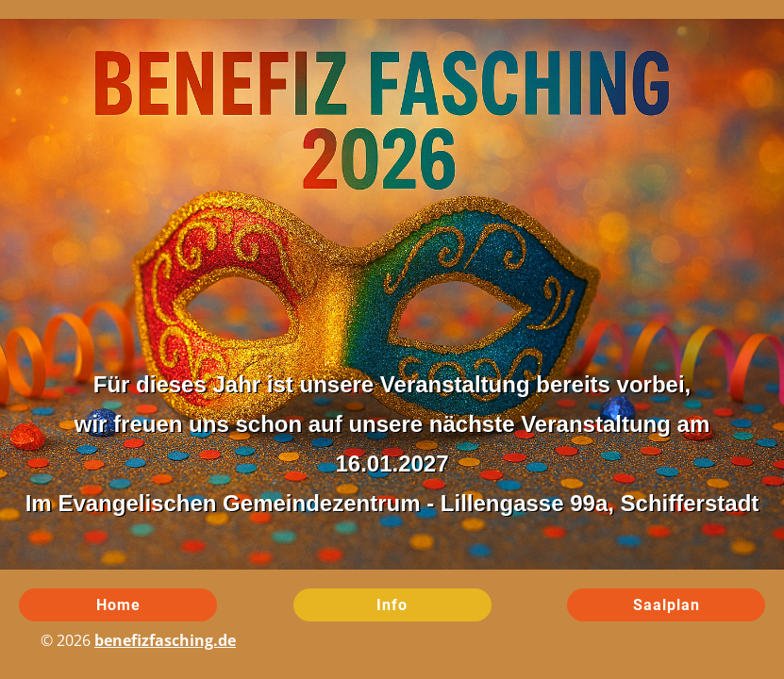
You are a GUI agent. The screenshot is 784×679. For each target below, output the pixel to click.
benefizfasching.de (165, 640)
